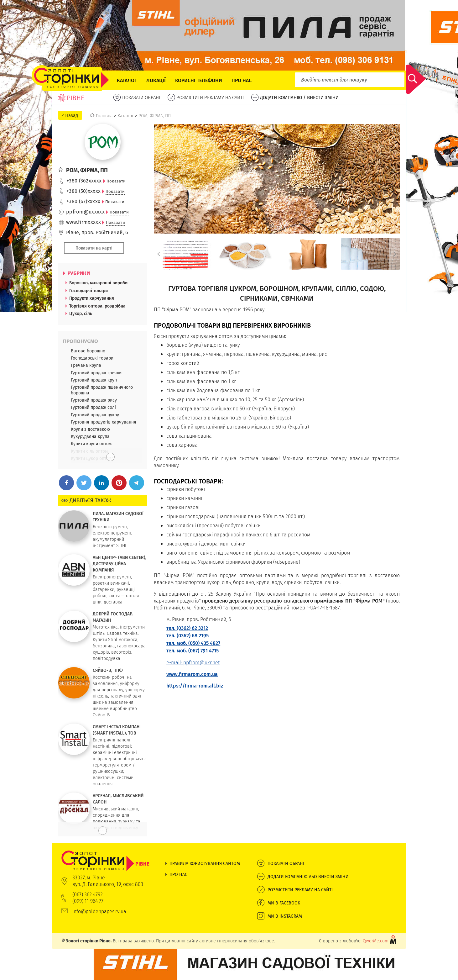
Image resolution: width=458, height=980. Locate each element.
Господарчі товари (88, 291)
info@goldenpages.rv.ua (99, 912)
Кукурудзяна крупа (90, 436)
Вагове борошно (88, 351)
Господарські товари (92, 358)
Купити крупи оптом (91, 444)
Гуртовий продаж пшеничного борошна (102, 390)
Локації (156, 80)
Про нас (242, 80)
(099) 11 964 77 (88, 901)
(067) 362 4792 (88, 895)
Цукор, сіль (81, 313)
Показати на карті (94, 248)
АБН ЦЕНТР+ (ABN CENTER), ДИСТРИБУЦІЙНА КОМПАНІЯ (120, 564)
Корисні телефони (199, 80)
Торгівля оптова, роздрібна (97, 306)
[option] (183, 254)
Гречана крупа (86, 365)
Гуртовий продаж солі (93, 407)
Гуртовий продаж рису (94, 400)
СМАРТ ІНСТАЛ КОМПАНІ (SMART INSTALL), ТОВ (117, 730)
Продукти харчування (92, 298)
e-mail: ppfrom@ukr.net (193, 663)
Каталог (127, 80)
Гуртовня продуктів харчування (104, 422)
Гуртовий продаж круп (94, 380)
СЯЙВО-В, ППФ (108, 670)
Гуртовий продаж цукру (95, 415)
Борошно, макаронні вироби (98, 283)
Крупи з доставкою (90, 429)
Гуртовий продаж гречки (96, 373)
